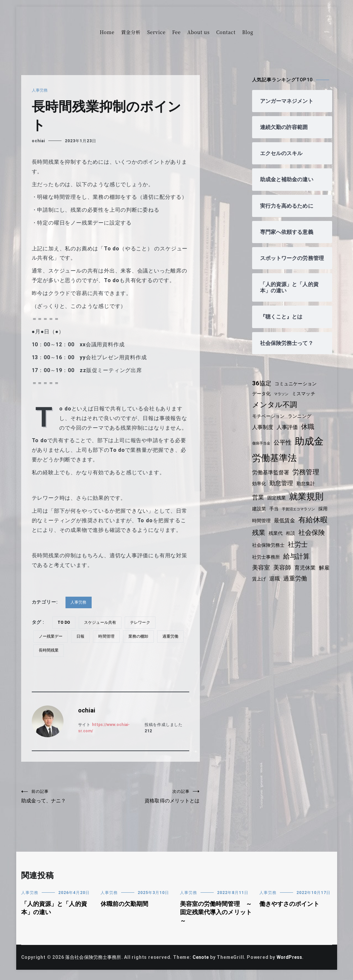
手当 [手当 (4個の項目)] (275, 515)
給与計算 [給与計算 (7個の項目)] (266, 573)
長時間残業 (80, 650)
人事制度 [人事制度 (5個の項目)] (263, 434)
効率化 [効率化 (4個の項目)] (259, 490)
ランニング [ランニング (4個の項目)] (302, 422)
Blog (248, 32)
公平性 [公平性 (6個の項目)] (284, 449)
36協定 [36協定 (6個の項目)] (262, 390)
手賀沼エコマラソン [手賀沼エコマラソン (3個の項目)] (300, 515)
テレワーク (144, 622)
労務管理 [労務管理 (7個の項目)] (308, 478)
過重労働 (47, 650)
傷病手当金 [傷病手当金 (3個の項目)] (262, 450)
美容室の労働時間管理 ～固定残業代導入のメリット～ (214, 916)
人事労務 (40, 90)
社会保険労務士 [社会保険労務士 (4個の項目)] (300, 549)
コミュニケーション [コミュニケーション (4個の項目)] (298, 390)
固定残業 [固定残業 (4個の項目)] (277, 504)
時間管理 (109, 636)
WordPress (294, 961)
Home (107, 32)
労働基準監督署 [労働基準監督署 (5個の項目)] (272, 479)
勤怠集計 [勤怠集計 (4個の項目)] (308, 490)
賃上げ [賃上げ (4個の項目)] (299, 583)
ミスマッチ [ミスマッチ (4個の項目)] (306, 400)
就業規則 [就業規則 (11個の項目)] (308, 503)
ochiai (38, 141)
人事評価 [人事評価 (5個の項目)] (289, 434)
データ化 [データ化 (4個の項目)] (262, 400)
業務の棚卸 (142, 636)
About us (198, 32)
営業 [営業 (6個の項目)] (258, 504)
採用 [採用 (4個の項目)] (257, 525)
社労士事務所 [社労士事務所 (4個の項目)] (291, 561)
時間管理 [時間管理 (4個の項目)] (275, 525)
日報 (82, 636)
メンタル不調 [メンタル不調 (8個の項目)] (275, 411)
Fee (176, 32)
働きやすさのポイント (290, 907)
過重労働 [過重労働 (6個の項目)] (265, 594)
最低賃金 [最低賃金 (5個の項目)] (299, 525)
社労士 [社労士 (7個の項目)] (262, 561)
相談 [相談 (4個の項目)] (325, 537)
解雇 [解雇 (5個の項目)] (283, 583)
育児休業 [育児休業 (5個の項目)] (263, 583)
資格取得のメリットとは (155, 797)
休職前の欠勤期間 (125, 907)
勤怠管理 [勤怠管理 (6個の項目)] (282, 490)
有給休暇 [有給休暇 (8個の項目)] (267, 536)
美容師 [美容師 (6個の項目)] (314, 573)
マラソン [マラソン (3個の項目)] (283, 400)
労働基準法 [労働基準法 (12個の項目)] (275, 464)
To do (65, 622)
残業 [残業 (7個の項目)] (292, 536)
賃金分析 (131, 32)
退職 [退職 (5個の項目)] (315, 583)
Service (156, 32)
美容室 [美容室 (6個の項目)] (292, 573)
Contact (226, 32)
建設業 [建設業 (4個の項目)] (259, 515)
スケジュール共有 (102, 622)
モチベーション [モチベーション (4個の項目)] (269, 422)
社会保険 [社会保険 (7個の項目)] (266, 549)
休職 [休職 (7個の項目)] (310, 433)
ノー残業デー (51, 636)
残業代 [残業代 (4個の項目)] (310, 537)
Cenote (204, 961)
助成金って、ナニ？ (66, 797)
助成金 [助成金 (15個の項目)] (311, 448)
